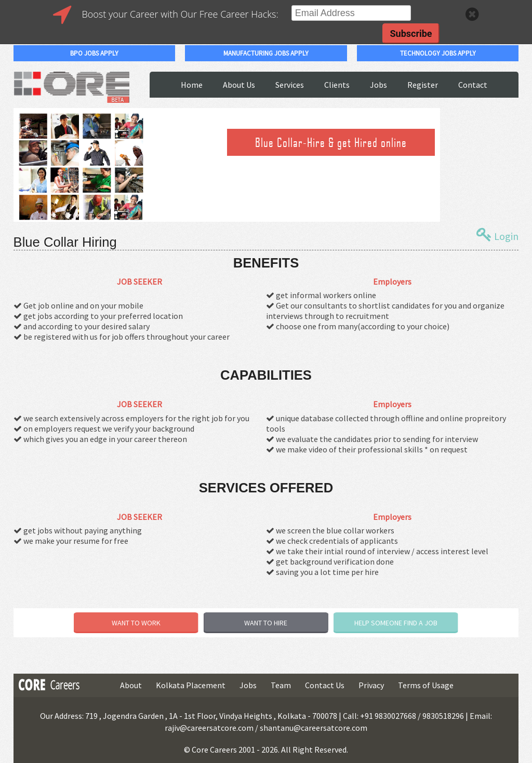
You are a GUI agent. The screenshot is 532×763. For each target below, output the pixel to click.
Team (281, 685)
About (131, 685)
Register (423, 85)
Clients (337, 85)
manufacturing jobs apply (266, 53)
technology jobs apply (438, 53)
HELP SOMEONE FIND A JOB (396, 623)
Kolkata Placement (191, 685)
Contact (473, 85)
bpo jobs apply (94, 53)
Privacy (371, 685)
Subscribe (411, 34)
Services (290, 85)
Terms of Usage (426, 685)
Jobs (378, 85)
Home (192, 85)
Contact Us (325, 685)
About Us (239, 85)
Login (497, 235)
